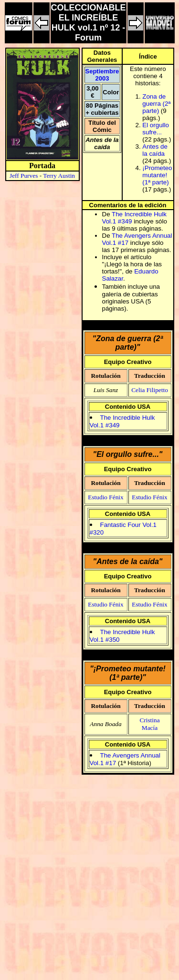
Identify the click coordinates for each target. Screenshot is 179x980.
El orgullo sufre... (156, 129)
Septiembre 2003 (102, 75)
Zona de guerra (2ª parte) (156, 104)
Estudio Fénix (105, 497)
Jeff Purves (24, 176)
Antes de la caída (155, 150)
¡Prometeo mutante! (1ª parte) (157, 175)
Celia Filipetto (150, 390)
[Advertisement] (89, 883)
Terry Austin (59, 176)
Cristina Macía (149, 724)
